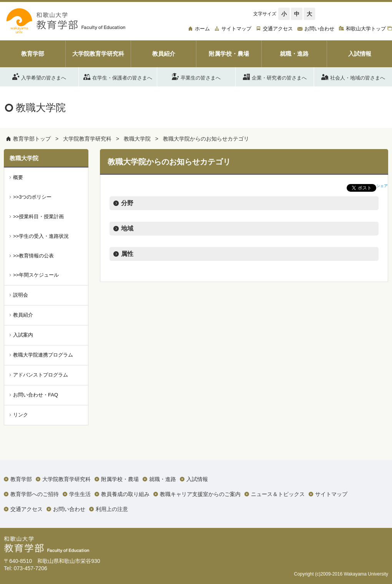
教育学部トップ (32, 139)
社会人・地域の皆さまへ (353, 76)
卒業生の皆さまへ (196, 76)
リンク (21, 415)
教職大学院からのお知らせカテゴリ (206, 139)
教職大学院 (137, 139)
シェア (382, 186)
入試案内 (23, 335)
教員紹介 (23, 315)
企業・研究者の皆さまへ (275, 76)
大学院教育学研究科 (87, 139)
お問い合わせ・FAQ (36, 395)
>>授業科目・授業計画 (38, 217)
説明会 (21, 295)
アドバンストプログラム (41, 375)
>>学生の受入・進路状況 (41, 236)
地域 (127, 228)
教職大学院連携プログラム (43, 355)
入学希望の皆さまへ (39, 76)
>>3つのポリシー (32, 197)
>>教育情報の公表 (33, 256)
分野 (127, 203)
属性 (127, 254)
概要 (18, 177)
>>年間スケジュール (36, 275)
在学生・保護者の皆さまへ (118, 76)
